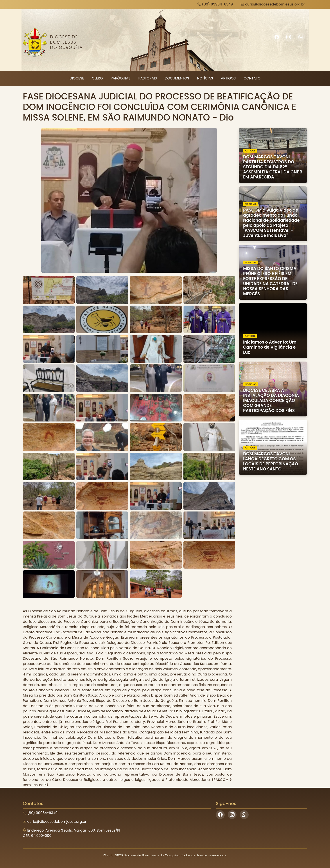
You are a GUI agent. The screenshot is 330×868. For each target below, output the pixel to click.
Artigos (228, 78)
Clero (97, 78)
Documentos (177, 78)
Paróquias (121, 78)
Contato (252, 78)
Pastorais (148, 78)
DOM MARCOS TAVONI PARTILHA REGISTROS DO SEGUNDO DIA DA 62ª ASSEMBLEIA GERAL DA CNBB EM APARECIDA (273, 167)
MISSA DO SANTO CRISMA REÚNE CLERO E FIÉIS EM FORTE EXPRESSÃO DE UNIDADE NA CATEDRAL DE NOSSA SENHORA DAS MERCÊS (270, 281)
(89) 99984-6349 (215, 4)
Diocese (77, 78)
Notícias (205, 78)
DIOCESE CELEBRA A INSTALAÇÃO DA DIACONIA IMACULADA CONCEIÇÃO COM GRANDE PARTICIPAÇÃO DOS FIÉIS (271, 401)
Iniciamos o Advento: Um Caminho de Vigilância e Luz (270, 347)
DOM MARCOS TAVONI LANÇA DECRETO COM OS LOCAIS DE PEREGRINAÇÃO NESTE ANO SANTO (271, 461)
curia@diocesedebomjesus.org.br (273, 4)
